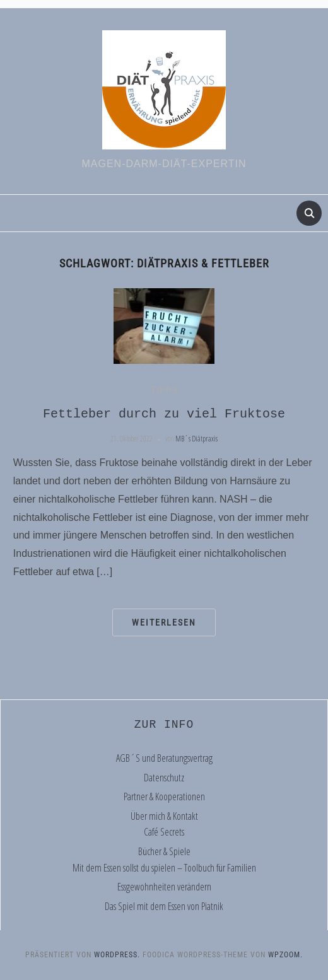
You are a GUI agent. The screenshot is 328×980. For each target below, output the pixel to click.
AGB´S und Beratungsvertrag (164, 758)
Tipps (164, 391)
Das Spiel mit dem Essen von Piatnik (164, 906)
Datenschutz (164, 778)
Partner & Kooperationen (164, 796)
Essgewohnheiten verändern (164, 887)
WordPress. (117, 955)
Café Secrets (164, 832)
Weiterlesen (164, 622)
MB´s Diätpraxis (196, 439)
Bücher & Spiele (164, 851)
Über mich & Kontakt (164, 816)
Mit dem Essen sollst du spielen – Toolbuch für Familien (164, 868)
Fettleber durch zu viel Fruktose (164, 414)
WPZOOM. (285, 955)
